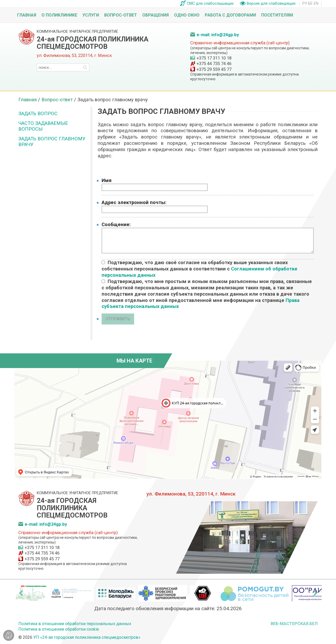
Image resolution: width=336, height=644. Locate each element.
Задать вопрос (38, 113)
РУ (305, 4)
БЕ (310, 4)
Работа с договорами (230, 15)
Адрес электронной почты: (134, 202)
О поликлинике (59, 15)
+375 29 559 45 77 (214, 69)
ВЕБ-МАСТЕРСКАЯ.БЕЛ (294, 624)
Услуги (91, 15)
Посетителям (277, 15)
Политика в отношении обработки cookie (59, 629)
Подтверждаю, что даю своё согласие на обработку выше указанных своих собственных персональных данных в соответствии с (199, 269)
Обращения (156, 15)
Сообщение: (116, 224)
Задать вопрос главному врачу (52, 142)
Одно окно (187, 15)
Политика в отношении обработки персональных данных (75, 624)
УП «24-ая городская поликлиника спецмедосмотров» (87, 637)
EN (316, 4)
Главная (27, 15)
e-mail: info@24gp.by (218, 35)
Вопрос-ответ (121, 15)
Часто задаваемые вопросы (43, 126)
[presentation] (21, 593)
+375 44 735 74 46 (214, 64)
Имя (107, 180)
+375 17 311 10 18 (214, 58)
